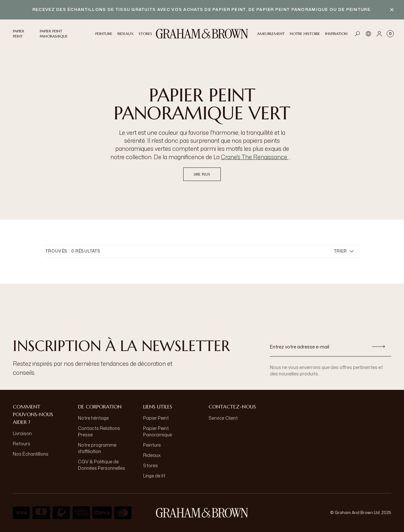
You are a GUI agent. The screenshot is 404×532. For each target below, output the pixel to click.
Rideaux (152, 455)
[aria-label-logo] (202, 513)
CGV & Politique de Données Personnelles (102, 465)
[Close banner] (392, 10)
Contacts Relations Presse (99, 431)
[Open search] (357, 34)
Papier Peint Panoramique (158, 431)
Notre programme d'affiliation (97, 448)
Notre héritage (93, 418)
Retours (21, 444)
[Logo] (202, 34)
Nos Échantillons (31, 454)
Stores (150, 465)
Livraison (22, 433)
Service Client (223, 418)
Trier (344, 251)
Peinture (152, 445)
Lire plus (202, 174)
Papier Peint (156, 418)
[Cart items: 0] (390, 34)
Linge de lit (154, 476)
